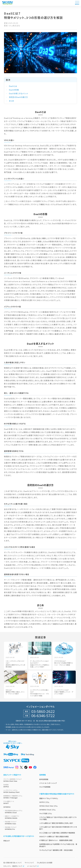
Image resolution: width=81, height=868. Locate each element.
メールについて (33, 866)
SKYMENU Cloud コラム (47, 810)
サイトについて (29, 863)
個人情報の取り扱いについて (13, 863)
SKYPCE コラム (44, 802)
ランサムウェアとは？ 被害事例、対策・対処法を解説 (56, 850)
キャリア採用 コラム (46, 813)
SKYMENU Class (20, 823)
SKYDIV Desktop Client (19, 791)
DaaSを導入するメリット (18, 94)
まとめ (11, 101)
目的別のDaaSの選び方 (18, 97)
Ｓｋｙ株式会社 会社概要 (45, 863)
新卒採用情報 (44, 779)
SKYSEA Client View (19, 780)
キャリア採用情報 (45, 787)
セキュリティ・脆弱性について (14, 866)
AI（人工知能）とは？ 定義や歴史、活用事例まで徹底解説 (57, 833)
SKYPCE (19, 786)
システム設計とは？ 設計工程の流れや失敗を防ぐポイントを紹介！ (58, 828)
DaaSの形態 (14, 90)
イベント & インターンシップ (48, 783)
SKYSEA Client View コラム (48, 806)
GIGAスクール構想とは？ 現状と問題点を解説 (54, 837)
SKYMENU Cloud (20, 812)
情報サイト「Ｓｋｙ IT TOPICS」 (49, 798)
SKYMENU (7, 807)
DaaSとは (13, 86)
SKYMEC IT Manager (19, 797)
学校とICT (7, 841)
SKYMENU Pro (20, 828)
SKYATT (19, 802)
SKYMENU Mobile (20, 817)
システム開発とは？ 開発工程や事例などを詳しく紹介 (56, 823)
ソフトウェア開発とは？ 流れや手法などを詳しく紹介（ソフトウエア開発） (58, 818)
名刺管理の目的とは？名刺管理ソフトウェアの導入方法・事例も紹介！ (58, 845)
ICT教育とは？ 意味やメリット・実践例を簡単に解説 (56, 840)
